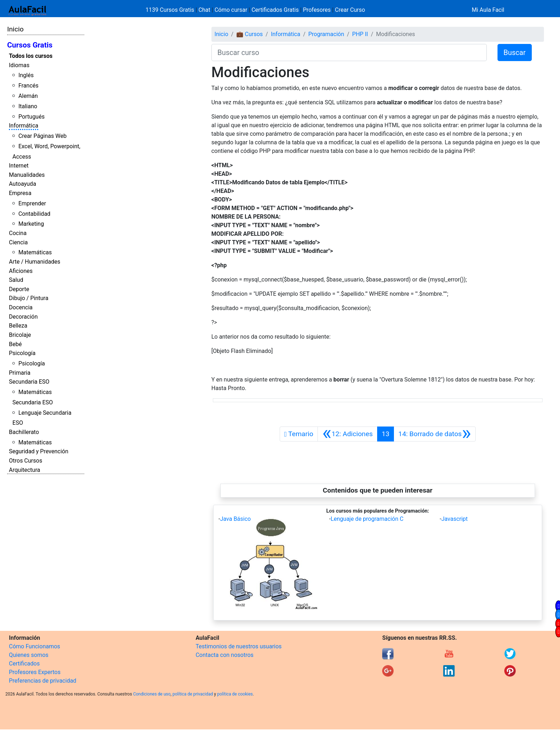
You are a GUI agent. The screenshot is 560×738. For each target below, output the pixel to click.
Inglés (26, 75)
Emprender (32, 203)
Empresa (20, 193)
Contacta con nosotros (225, 655)
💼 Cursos (250, 34)
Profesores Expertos (35, 672)
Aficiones (21, 271)
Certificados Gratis (275, 10)
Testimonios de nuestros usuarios (239, 646)
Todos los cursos (31, 56)
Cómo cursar (231, 10)
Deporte (19, 289)
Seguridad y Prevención (39, 451)
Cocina (18, 233)
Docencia (21, 307)
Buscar (515, 53)
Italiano (28, 106)
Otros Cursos (26, 461)
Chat (204, 10)
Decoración (23, 317)
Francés (28, 86)
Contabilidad (34, 214)
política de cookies (235, 694)
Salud (16, 280)
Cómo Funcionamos (34, 646)
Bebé (15, 344)
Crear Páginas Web (42, 136)
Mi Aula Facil (488, 10)
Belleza (18, 326)
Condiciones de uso (152, 694)
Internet (19, 166)
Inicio (15, 29)
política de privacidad (193, 694)
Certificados (24, 664)
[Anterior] (347, 434)
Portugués (31, 117)
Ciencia (18, 242)
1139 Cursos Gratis (171, 10)
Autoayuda (22, 184)
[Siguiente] (435, 434)
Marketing (31, 224)
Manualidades (27, 175)
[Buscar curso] (349, 53)
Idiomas (19, 65)
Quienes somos (29, 655)
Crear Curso (350, 10)
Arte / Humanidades (35, 262)
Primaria (20, 373)
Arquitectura (24, 470)
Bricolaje (20, 335)
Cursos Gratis (30, 45)
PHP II (360, 34)
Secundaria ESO (29, 382)
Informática (24, 126)
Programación (326, 34)
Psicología (22, 353)
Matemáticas (35, 252)
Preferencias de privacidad (43, 681)
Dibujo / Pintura (29, 298)
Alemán (28, 96)
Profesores (317, 10)
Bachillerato (24, 432)
